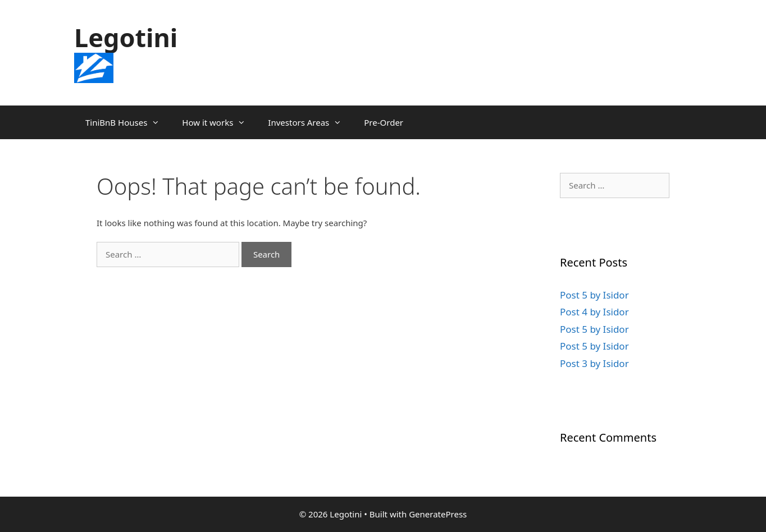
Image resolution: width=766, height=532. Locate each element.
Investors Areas (310, 122)
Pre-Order (384, 122)
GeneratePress (438, 514)
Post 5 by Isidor (594, 295)
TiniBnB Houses (128, 122)
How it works (219, 122)
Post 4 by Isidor (594, 312)
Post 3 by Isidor (594, 363)
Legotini (126, 37)
